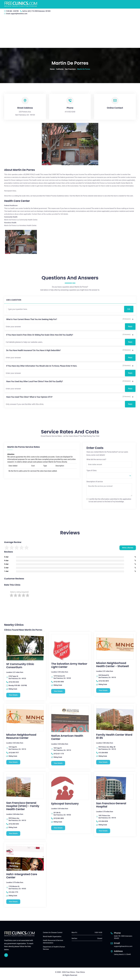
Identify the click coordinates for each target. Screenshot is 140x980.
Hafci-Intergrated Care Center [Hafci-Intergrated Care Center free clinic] (22, 876)
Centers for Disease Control (53, 933)
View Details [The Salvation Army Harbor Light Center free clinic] (58, 691)
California (60, 69)
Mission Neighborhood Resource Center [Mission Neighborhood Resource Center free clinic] (21, 736)
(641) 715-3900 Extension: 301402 (39, 11)
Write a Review (128, 548)
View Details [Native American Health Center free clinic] (58, 763)
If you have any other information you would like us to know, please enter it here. (42, 366)
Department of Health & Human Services (54, 948)
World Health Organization (52, 936)
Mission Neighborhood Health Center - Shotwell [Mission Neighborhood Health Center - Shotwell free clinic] (113, 665)
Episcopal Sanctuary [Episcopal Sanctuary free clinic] (65, 804)
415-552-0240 (70, 112)
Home (52, 69)
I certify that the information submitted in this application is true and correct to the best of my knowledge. (110, 500)
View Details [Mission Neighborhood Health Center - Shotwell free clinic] (103, 690)
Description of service (95, 482)
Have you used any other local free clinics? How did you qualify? (35, 381)
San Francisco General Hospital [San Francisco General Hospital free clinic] (111, 805)
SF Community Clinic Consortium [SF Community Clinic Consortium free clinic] (20, 666)
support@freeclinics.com (19, 14)
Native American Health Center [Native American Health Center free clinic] (67, 737)
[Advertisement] (70, 32)
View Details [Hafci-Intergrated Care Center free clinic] (13, 902)
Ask (129, 309)
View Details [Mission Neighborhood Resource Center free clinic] (13, 762)
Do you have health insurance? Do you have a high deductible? (33, 350)
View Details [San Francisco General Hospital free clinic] (103, 831)
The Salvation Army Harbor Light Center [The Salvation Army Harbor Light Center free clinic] (69, 665)
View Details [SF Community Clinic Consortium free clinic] (13, 695)
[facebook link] (6, 955)
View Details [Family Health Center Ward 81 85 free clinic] (103, 762)
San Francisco (70, 69)
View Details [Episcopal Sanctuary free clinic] (58, 828)
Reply (130, 326)
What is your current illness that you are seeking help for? (32, 319)
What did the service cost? (96, 459)
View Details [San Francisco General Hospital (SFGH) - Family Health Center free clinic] (13, 833)
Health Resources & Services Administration (53, 942)
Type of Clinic (92, 471)
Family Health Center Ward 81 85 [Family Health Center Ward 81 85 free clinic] (114, 736)
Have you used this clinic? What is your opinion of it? (29, 397)
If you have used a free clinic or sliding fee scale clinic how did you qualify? (40, 335)
